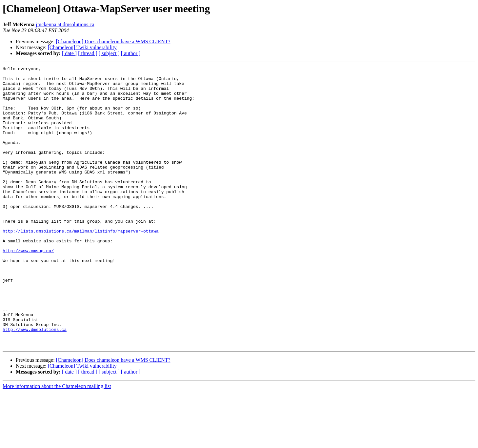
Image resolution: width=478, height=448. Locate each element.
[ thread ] (88, 53)
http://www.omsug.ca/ (28, 288)
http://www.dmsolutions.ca (35, 382)
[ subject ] (109, 53)
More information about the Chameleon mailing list (57, 442)
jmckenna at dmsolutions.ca (65, 24)
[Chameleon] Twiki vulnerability (82, 47)
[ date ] (69, 53)
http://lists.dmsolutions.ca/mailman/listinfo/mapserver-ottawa (81, 264)
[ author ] (131, 53)
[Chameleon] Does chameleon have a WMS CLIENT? (113, 41)
